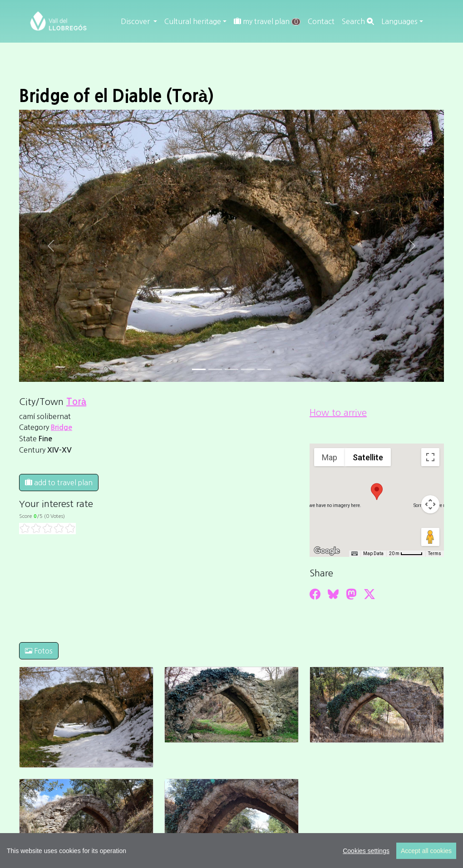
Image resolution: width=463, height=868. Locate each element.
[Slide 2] (231, 369)
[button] (377, 492)
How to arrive (338, 413)
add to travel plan (59, 483)
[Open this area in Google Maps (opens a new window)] (327, 551)
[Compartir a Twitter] (369, 594)
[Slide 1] (215, 369)
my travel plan (267, 22)
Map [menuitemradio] (330, 457)
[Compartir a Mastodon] (351, 594)
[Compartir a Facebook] (315, 594)
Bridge (62, 427)
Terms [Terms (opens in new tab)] (435, 553)
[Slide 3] (248, 369)
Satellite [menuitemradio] (368, 457)
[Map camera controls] (430, 504)
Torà (76, 402)
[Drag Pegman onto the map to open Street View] (430, 537)
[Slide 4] (264, 369)
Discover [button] (136, 21)
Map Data (373, 553)
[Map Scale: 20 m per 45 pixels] (406, 554)
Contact (321, 21)
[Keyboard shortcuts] (355, 554)
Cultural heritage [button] (193, 21)
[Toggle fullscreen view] (430, 457)
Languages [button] (399, 21)
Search (358, 21)
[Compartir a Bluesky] (333, 594)
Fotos (39, 651)
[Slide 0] (199, 369)
